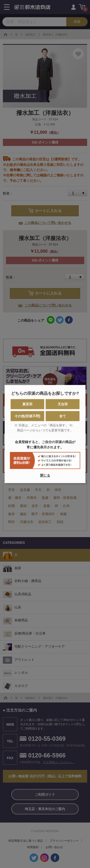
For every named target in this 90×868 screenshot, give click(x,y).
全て (63, 416)
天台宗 (63, 404)
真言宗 (27, 404)
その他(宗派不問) (27, 416)
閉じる (45, 475)
